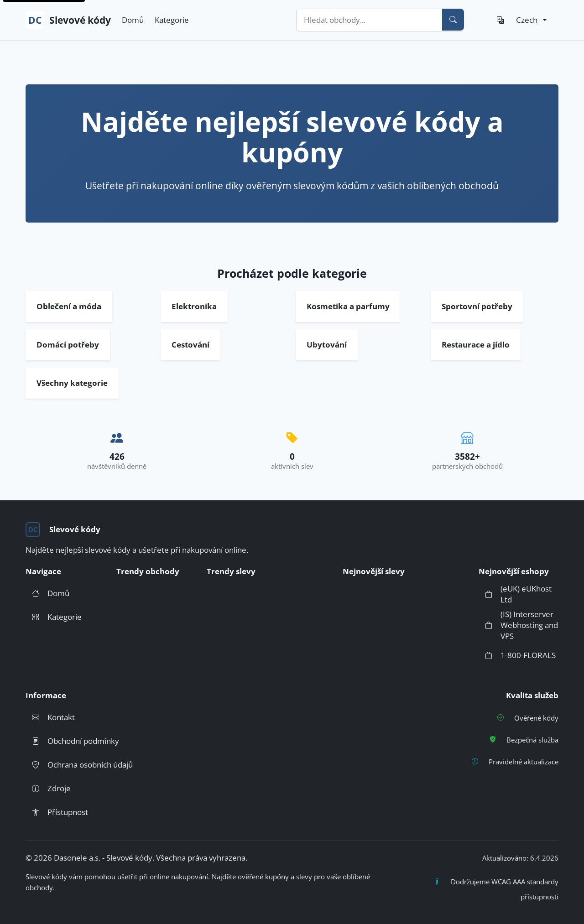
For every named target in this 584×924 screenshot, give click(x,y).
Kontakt (50, 717)
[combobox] (380, 20)
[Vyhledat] (453, 20)
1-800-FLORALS (517, 655)
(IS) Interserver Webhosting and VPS (518, 625)
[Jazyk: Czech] (519, 20)
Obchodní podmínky (72, 741)
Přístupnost (57, 812)
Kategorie (172, 20)
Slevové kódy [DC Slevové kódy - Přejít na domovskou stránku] (68, 20)
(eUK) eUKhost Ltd (515, 594)
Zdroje (48, 789)
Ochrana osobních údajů (79, 765)
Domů (133, 20)
